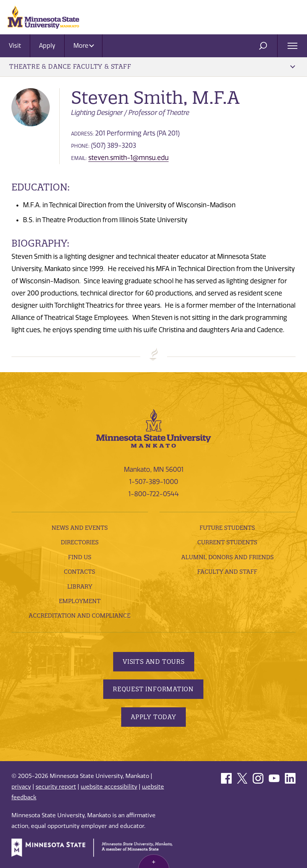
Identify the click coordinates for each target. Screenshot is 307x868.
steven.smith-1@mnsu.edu (128, 158)
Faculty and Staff (227, 572)
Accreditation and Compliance (80, 616)
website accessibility (109, 787)
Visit (15, 46)
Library (80, 586)
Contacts (80, 572)
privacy (21, 787)
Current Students (227, 542)
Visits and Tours (154, 661)
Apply (47, 46)
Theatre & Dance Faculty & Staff (152, 66)
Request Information (153, 689)
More (84, 46)
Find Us (80, 557)
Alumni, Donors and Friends (227, 557)
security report (56, 787)
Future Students (227, 528)
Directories (80, 542)
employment (80, 601)
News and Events (80, 528)
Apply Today (153, 717)
